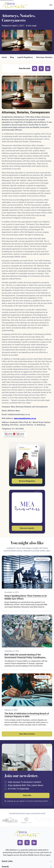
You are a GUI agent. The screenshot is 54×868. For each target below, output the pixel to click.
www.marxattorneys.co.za (25, 418)
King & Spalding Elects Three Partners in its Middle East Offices (26, 597)
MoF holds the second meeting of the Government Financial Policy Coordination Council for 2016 (25, 656)
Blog (12, 57)
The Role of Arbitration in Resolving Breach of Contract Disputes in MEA (27, 715)
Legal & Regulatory (25, 57)
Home (4, 57)
